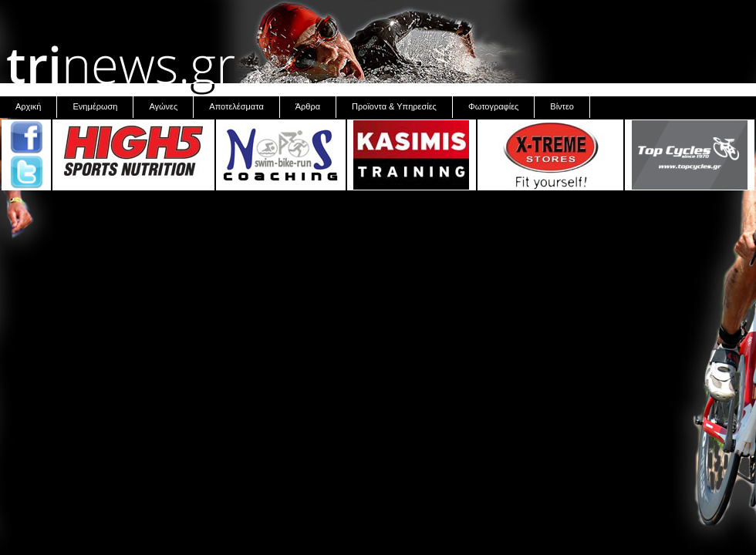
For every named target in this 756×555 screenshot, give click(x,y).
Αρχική (28, 106)
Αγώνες (163, 106)
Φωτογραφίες (493, 106)
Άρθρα (308, 106)
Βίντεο (562, 106)
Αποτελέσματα (236, 106)
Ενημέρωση (95, 106)
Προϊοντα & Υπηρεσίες (394, 106)
